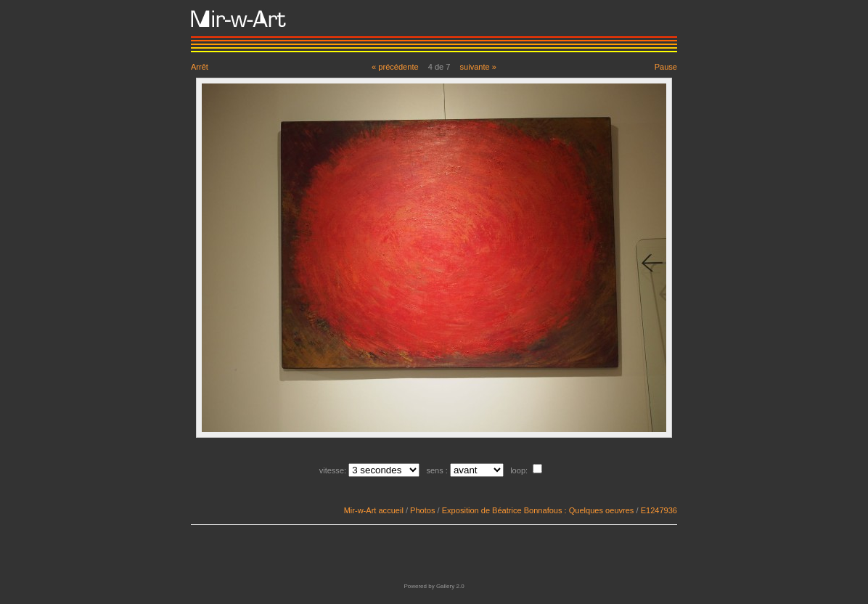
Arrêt (200, 67)
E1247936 (659, 510)
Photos (422, 510)
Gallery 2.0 (450, 586)
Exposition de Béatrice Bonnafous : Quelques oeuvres (538, 510)
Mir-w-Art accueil (374, 510)
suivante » (478, 67)
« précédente (395, 67)
